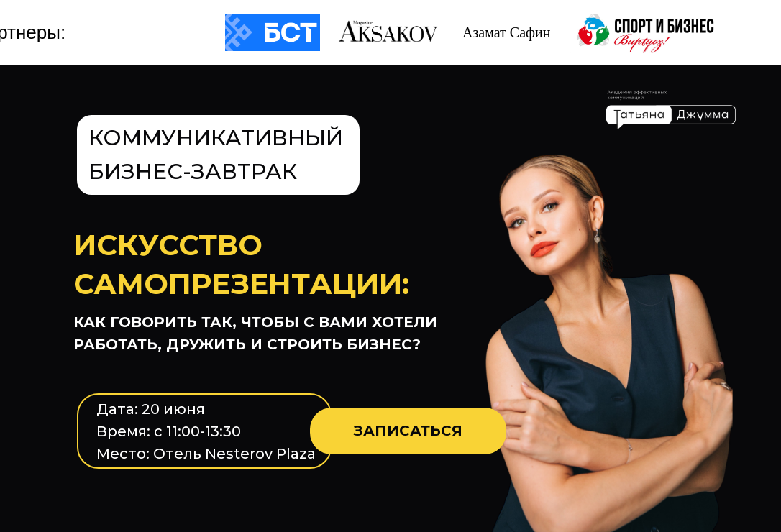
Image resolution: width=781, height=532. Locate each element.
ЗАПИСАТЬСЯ (408, 431)
